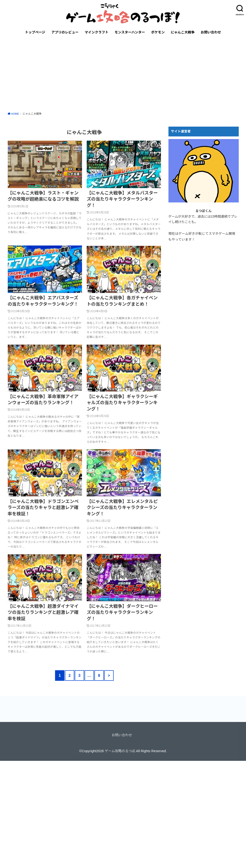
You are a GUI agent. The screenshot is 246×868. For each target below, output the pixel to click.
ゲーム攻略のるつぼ (120, 751)
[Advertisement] (123, 74)
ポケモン (158, 32)
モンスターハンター (130, 32)
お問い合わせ (211, 32)
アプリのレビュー (65, 32)
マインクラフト (97, 32)
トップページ (35, 32)
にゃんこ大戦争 (183, 32)
